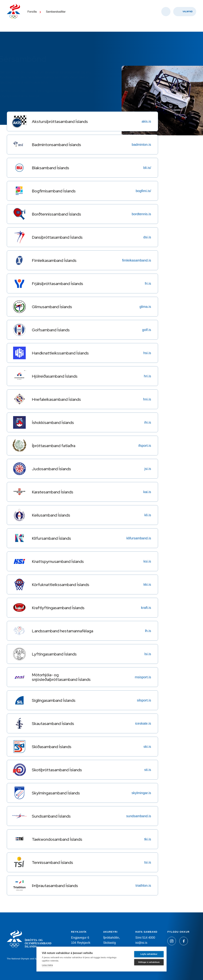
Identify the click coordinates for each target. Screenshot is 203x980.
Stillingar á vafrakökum (145, 962)
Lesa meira (47, 965)
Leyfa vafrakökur (145, 954)
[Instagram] (172, 941)
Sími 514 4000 (145, 938)
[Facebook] (184, 941)
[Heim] (15, 15)
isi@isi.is (141, 943)
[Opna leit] (166, 17)
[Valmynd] (185, 17)
